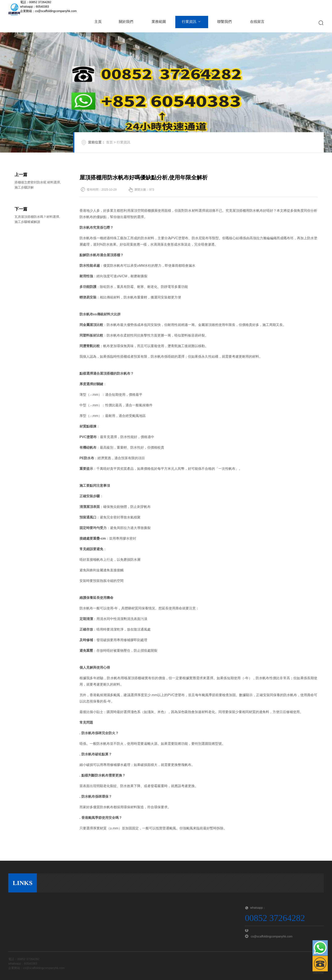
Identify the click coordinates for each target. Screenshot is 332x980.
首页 (109, 142)
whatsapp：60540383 (35, 7)
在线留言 (255, 23)
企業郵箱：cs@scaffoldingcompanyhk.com (48, 11)
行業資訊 (190, 23)
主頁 (98, 23)
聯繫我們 (223, 23)
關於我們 (126, 23)
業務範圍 (158, 23)
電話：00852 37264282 (36, 2)
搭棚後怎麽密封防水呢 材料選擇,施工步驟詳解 (38, 215)
